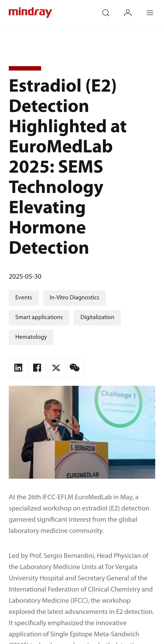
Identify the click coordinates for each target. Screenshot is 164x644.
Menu (155, 8)
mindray (31, 13)
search (110, 8)
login (132, 8)
